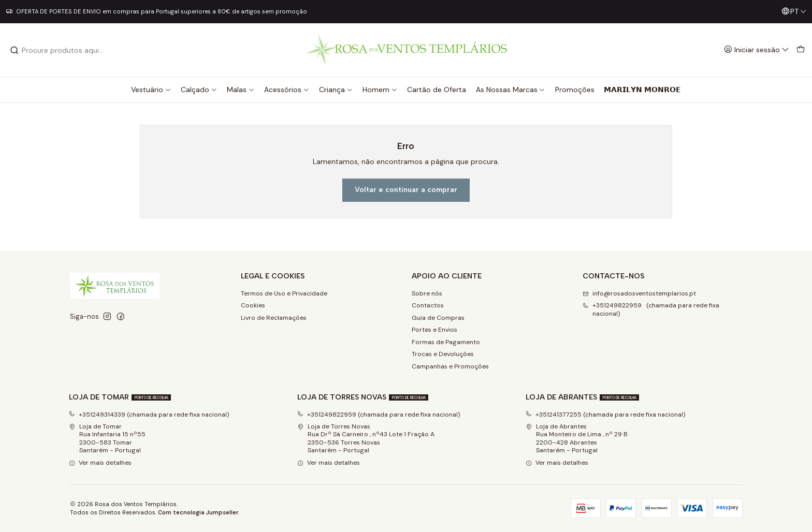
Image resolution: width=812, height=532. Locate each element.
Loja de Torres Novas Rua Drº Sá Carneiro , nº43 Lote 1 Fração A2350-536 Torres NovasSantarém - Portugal (366, 438)
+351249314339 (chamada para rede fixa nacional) (149, 415)
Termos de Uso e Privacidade (284, 293)
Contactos (428, 305)
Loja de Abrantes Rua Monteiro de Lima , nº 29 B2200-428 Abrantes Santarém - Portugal (577, 438)
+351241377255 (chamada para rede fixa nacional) (606, 415)
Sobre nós (427, 293)
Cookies (253, 305)
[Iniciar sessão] (757, 50)
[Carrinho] (800, 50)
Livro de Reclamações (274, 318)
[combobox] (63, 50)
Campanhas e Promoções (450, 366)
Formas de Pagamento (446, 342)
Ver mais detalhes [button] (100, 463)
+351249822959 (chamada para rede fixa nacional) (379, 415)
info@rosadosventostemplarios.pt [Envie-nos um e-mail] (639, 293)
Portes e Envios (434, 330)
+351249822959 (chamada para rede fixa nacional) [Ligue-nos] (651, 309)
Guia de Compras (438, 318)
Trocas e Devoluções (443, 354)
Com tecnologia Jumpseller (198, 512)
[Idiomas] (794, 12)
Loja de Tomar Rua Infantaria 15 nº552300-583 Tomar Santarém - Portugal (107, 438)
